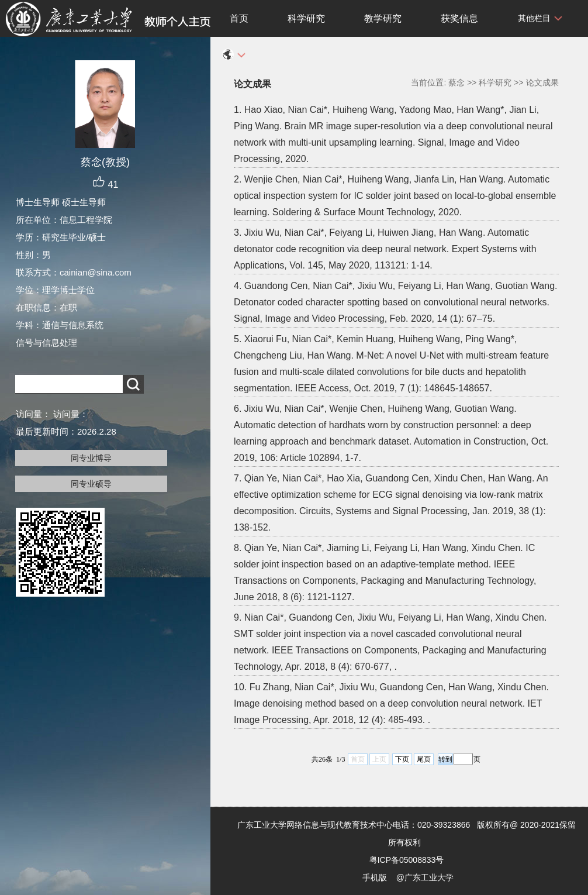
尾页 (424, 759)
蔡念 (456, 82)
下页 (402, 759)
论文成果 (542, 82)
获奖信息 (459, 18)
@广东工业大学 (425, 877)
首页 (239, 18)
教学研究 (383, 18)
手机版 (375, 877)
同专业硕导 (91, 484)
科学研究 (306, 18)
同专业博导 (91, 458)
